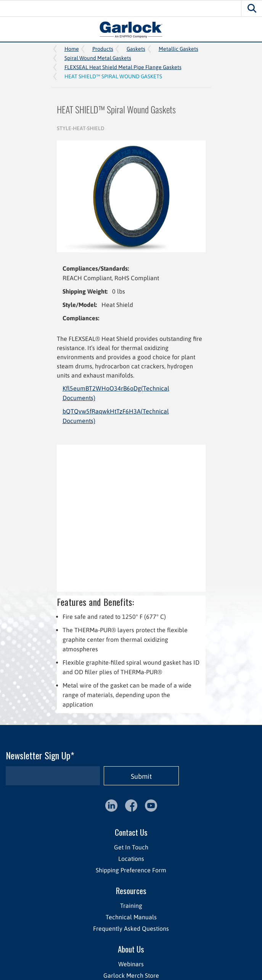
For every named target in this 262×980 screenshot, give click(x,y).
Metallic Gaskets (178, 49)
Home (72, 49)
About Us (131, 949)
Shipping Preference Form (131, 870)
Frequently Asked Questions (131, 928)
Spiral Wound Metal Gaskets (98, 58)
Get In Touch (131, 847)
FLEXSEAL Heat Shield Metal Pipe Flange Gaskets (123, 67)
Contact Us (131, 832)
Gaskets (136, 49)
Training (131, 906)
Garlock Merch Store (131, 975)
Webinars (131, 964)
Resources (131, 890)
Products (103, 49)
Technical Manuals (131, 917)
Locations (131, 859)
